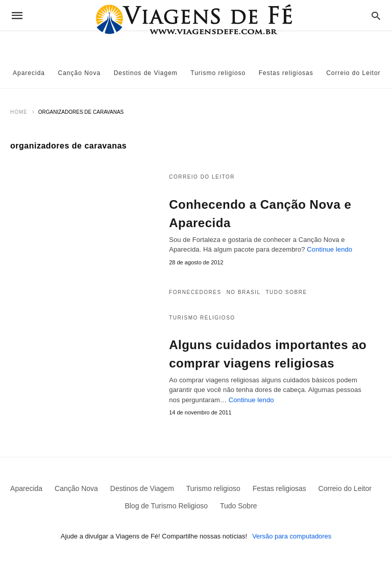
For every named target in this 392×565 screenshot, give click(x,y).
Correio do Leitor (353, 73)
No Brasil (244, 292)
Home (19, 112)
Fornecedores (195, 292)
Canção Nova (80, 73)
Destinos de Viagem (146, 73)
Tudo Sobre (287, 292)
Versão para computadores (292, 536)
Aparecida (29, 73)
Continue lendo (329, 249)
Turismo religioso (218, 73)
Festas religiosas (286, 73)
